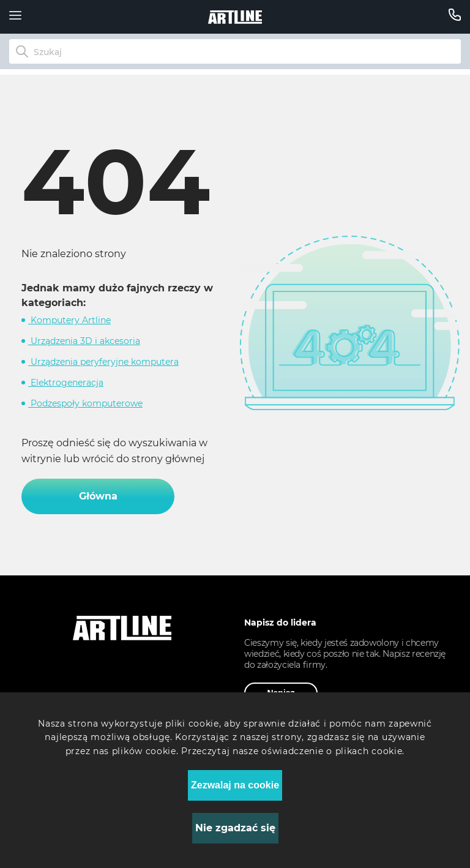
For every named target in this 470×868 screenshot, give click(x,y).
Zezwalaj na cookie (235, 785)
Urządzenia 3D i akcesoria (84, 341)
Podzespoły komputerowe (85, 403)
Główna (98, 496)
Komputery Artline (69, 320)
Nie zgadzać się (235, 828)
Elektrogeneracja (66, 383)
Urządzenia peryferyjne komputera (103, 362)
